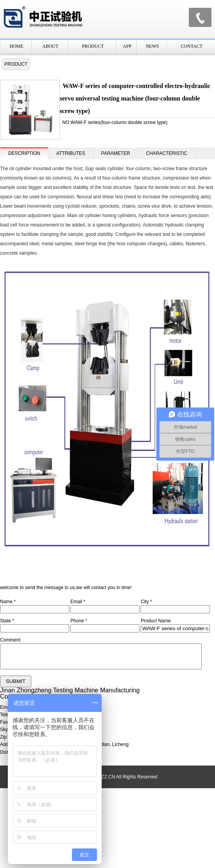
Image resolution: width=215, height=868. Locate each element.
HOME (17, 46)
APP (127, 46)
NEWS (152, 46)
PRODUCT (93, 46)
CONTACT (192, 46)
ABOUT (50, 46)
